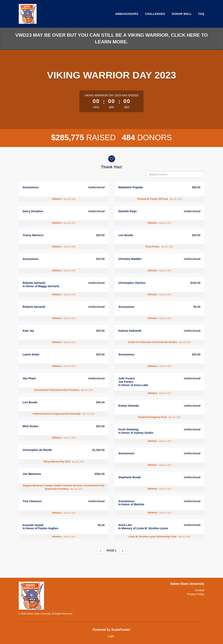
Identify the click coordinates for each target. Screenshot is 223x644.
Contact (199, 590)
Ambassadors (127, 14)
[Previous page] (100, 551)
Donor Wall (182, 14)
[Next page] (123, 551)
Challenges (155, 14)
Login (111, 636)
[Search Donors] (175, 174)
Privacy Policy (196, 594)
